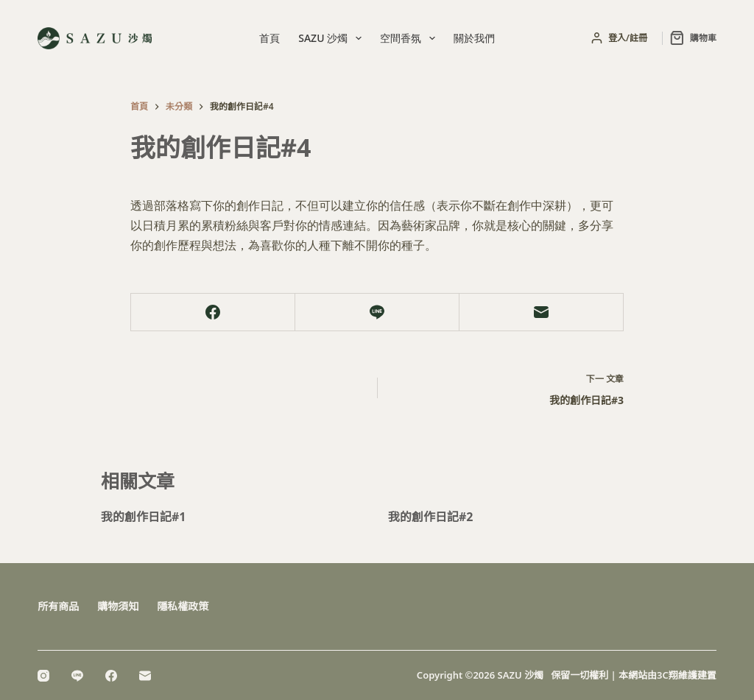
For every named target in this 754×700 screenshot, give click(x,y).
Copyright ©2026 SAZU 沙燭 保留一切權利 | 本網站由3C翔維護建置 (567, 675)
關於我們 (474, 38)
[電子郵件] (542, 312)
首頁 (269, 38)
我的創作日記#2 (431, 517)
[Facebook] (213, 312)
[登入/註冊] (619, 38)
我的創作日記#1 (144, 517)
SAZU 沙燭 (333, 38)
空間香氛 (411, 38)
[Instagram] (43, 676)
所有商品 (58, 607)
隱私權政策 (183, 607)
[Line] (377, 312)
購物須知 (118, 607)
